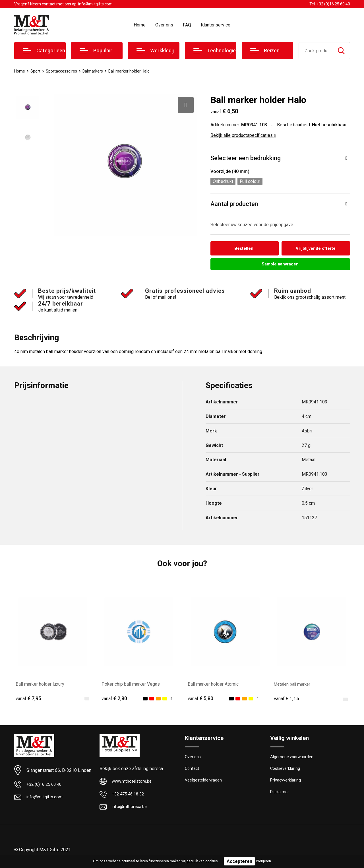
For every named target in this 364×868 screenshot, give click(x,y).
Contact (192, 770)
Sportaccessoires (63, 71)
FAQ (187, 25)
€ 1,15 (287, 699)
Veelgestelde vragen (204, 782)
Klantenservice (216, 25)
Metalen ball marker (293, 685)
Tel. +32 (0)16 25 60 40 (330, 4)
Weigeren (263, 861)
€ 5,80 (200, 699)
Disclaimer (280, 795)
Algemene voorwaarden (292, 758)
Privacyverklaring (286, 782)
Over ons (164, 25)
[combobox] (316, 51)
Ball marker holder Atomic (213, 685)
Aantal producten (235, 204)
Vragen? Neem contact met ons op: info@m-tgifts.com (63, 4)
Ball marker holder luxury (40, 685)
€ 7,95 (28, 699)
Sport (36, 71)
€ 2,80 (114, 699)
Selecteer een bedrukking (246, 158)
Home (140, 25)
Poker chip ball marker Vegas (131, 685)
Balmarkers (96, 71)
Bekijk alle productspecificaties (243, 135)
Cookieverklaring (286, 770)
